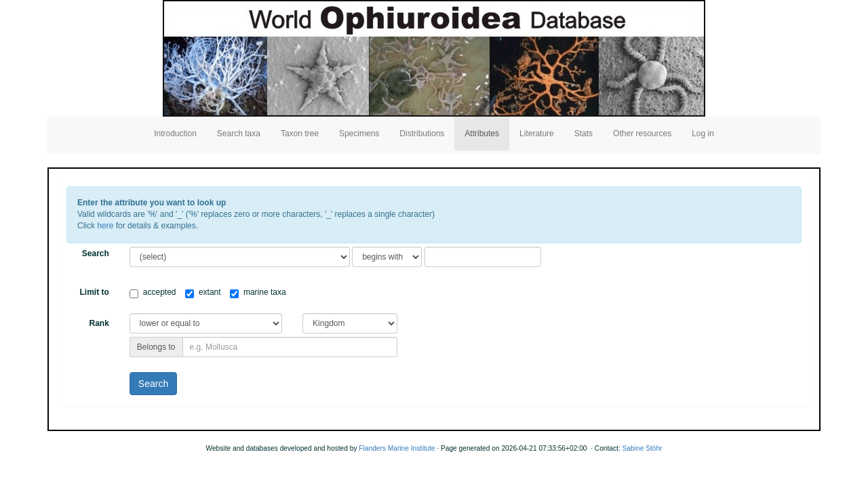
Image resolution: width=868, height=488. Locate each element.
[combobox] (290, 347)
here (105, 226)
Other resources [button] (642, 134)
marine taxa (258, 293)
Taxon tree (300, 134)
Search (96, 253)
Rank (99, 323)
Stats (584, 134)
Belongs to (156, 347)
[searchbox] (290, 347)
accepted (153, 293)
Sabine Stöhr (643, 448)
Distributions (422, 134)
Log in (703, 134)
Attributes (482, 134)
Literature (537, 134)
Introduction (175, 134)
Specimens (359, 134)
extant (203, 293)
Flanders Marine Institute (397, 448)
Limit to (95, 292)
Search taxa (239, 134)
